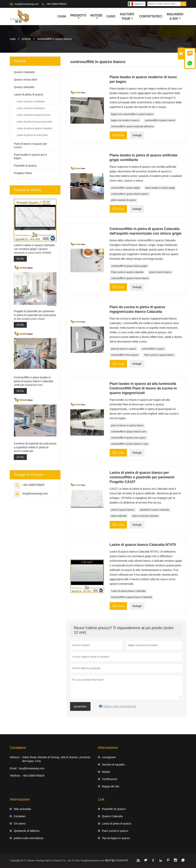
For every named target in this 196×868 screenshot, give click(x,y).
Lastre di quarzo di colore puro (32, 135)
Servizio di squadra (113, 765)
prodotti (26, 39)
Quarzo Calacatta (24, 72)
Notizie (106, 772)
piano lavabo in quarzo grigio (160, 188)
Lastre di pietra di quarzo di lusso (33, 115)
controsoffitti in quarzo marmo (160, 120)
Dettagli (137, 135)
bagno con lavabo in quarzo (125, 120)
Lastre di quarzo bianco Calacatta (128, 591)
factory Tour (127, 16)
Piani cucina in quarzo (115, 831)
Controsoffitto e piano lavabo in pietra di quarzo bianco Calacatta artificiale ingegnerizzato (33, 381)
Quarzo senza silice (25, 80)
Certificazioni (109, 779)
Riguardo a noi (175, 16)
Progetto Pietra (23, 173)
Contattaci (20, 816)
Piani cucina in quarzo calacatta (127, 272)
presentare (80, 706)
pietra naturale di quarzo (124, 200)
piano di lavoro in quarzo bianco (127, 425)
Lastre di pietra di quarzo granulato (34, 122)
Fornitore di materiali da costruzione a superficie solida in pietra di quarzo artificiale (35, 447)
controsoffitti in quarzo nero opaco (129, 438)
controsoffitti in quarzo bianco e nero (130, 444)
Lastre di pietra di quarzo (29, 94)
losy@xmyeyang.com (27, 4)
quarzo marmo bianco (160, 272)
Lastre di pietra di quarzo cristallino (34, 128)
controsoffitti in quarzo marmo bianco (130, 278)
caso (111, 16)
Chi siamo (20, 824)
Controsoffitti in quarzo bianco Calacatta (132, 597)
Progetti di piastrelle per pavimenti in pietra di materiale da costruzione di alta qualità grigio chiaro (35, 315)
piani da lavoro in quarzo (124, 349)
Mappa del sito (111, 786)
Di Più (20, 259)
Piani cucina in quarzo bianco (159, 355)
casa (62, 16)
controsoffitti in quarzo (153, 349)
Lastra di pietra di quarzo (117, 824)
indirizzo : (15, 757)
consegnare (109, 757)
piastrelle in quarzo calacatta (154, 510)
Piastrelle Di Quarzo (114, 809)
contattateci (151, 16)
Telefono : (16, 776)
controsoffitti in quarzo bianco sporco (130, 194)
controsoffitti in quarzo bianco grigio (129, 266)
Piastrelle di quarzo (25, 166)
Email (118, 135)
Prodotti (78, 17)
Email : (14, 768)
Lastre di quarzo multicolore (31, 108)
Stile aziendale (22, 809)
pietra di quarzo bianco (123, 510)
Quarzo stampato (24, 87)
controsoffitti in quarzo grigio (126, 188)
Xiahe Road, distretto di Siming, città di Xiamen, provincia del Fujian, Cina (56, 759)
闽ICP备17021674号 (116, 860)
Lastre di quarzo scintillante (31, 102)
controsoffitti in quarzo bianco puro (129, 432)
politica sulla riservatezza (29, 838)
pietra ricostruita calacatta (145, 516)
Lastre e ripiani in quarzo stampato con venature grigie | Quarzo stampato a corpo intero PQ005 (34, 249)
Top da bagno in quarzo (116, 838)
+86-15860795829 (56, 4)
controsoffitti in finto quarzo (125, 355)
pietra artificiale (119, 516)
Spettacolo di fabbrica (27, 831)
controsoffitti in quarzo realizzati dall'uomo (132, 126)
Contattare (18, 748)
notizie (96, 17)
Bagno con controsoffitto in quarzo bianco (132, 114)
